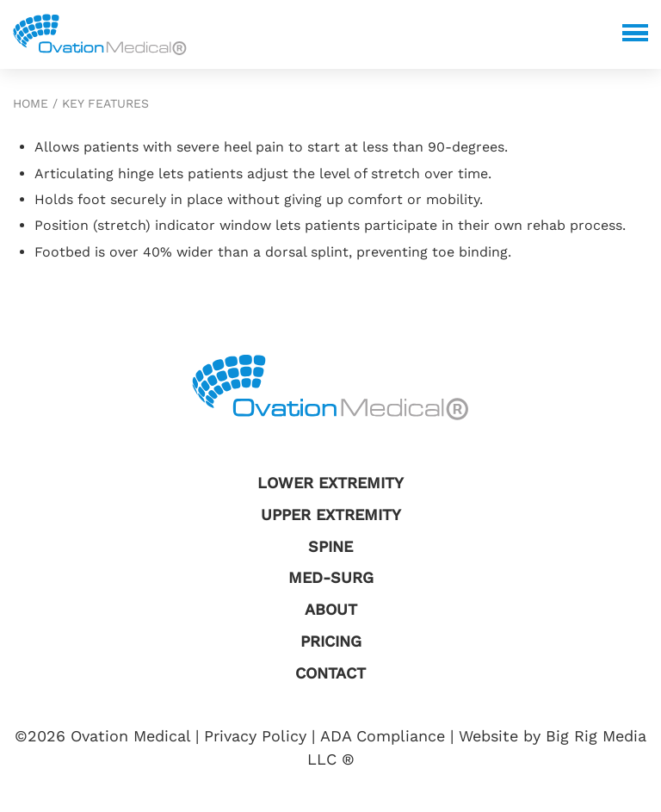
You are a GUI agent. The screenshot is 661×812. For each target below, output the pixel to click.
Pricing (331, 641)
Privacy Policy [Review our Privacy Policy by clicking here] (255, 736)
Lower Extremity (330, 483)
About (331, 609)
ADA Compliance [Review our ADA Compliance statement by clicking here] (383, 736)
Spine (330, 546)
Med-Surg (331, 577)
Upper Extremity (331, 514)
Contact (330, 673)
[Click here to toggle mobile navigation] (635, 33)
